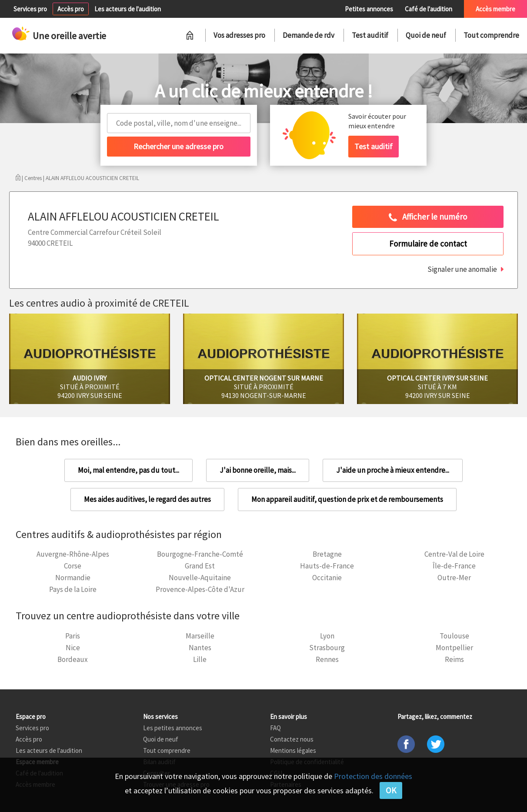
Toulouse (454, 636)
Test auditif (370, 35)
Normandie (73, 578)
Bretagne (327, 554)
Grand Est (200, 566)
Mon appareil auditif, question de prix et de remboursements (347, 499)
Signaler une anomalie (462, 269)
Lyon (327, 636)
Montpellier (454, 648)
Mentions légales (293, 750)
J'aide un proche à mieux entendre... (393, 470)
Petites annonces (369, 9)
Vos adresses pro (239, 35)
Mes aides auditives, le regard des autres (147, 499)
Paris (73, 636)
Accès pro (71, 9)
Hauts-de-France (327, 566)
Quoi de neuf (426, 35)
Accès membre (495, 9)
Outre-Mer (454, 578)
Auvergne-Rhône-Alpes (73, 554)
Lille (200, 659)
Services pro (30, 9)
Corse (73, 566)
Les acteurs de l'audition (128, 9)
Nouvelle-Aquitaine (200, 578)
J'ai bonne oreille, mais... (258, 470)
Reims (454, 659)
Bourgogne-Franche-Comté (200, 554)
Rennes (327, 659)
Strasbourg (327, 648)
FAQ (275, 728)
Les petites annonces (173, 728)
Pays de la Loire (73, 589)
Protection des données (373, 776)
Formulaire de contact (428, 244)
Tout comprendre (491, 35)
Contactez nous (292, 739)
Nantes (200, 648)
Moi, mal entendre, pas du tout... (128, 470)
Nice (73, 648)
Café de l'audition (429, 9)
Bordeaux (73, 659)
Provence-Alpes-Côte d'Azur (200, 589)
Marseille (200, 636)
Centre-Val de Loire (454, 554)
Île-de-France (454, 566)
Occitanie (327, 578)
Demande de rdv (309, 35)
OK (391, 790)
